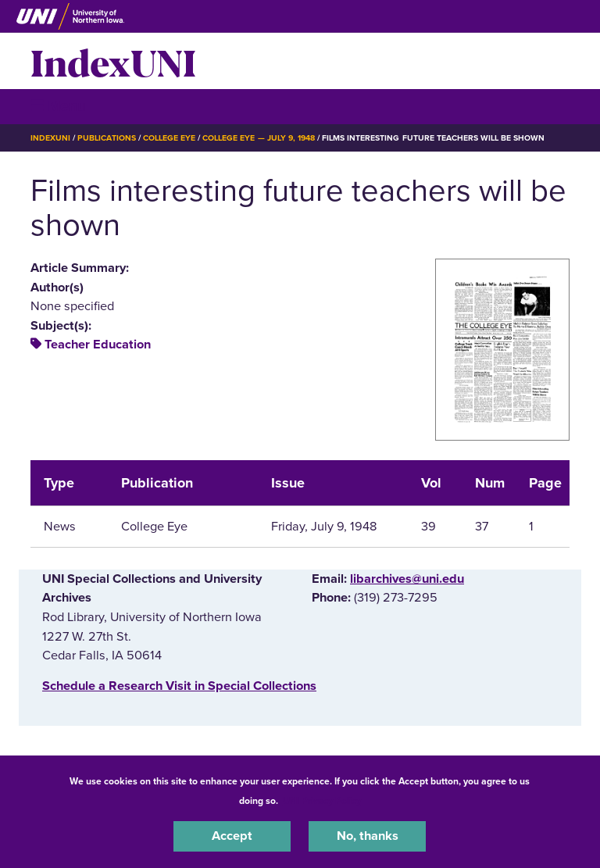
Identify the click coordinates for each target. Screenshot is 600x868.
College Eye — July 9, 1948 (259, 138)
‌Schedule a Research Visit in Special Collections (179, 686)
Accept (232, 836)
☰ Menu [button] (58, 106)
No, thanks (368, 836)
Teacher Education (98, 345)
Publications (106, 138)
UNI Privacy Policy (322, 801)
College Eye (169, 138)
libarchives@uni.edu (407, 579)
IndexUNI (113, 61)
